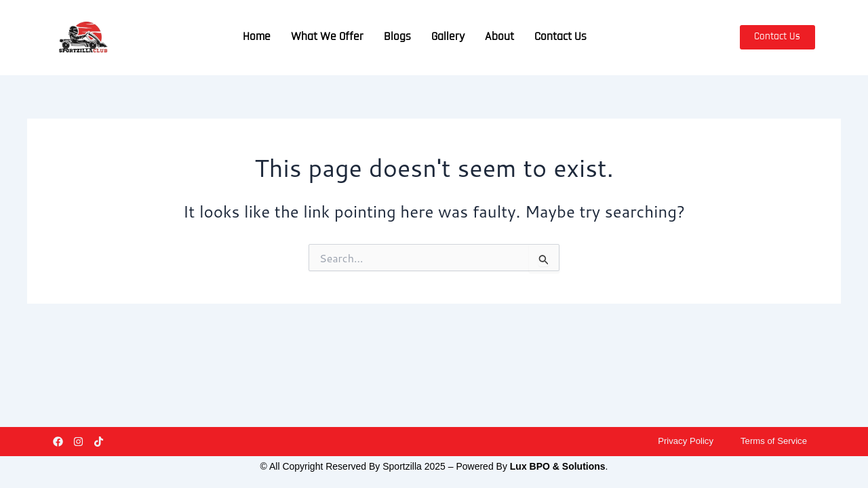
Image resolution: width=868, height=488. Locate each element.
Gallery (448, 37)
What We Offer (327, 37)
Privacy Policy (680, 441)
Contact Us (560, 37)
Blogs (397, 37)
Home (257, 37)
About (499, 37)
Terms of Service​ (772, 441)
